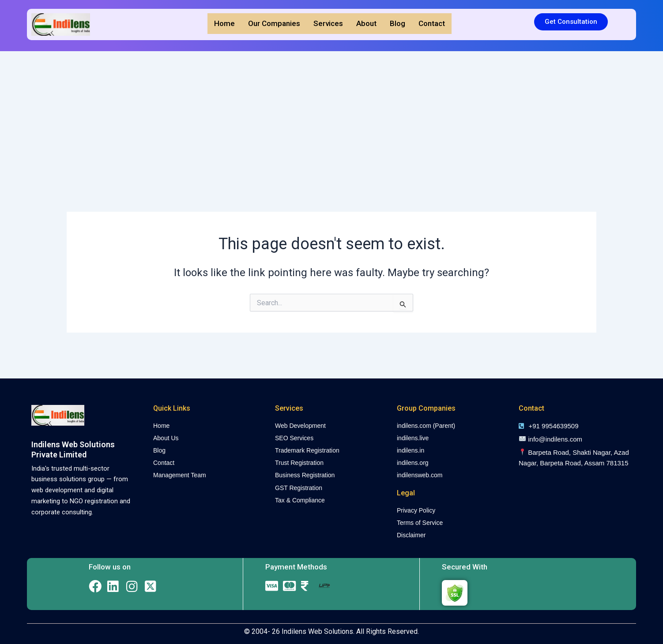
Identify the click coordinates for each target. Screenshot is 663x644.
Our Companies (274, 23)
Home (224, 23)
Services (328, 23)
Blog (397, 23)
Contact (432, 23)
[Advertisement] (331, 117)
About (366, 23)
